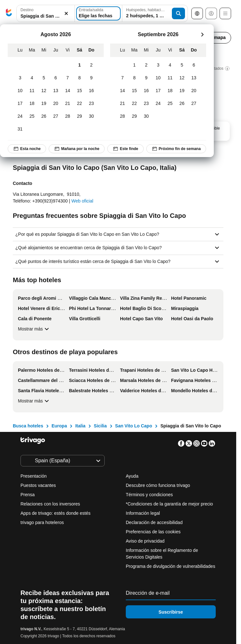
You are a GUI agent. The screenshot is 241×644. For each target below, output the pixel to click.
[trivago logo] (9, 14)
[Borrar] (66, 14)
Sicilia (100, 426)
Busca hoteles (28, 426)
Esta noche (27, 149)
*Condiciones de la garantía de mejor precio (169, 504)
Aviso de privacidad (145, 541)
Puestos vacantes (38, 485)
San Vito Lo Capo (134, 426)
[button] (46, 14)
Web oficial (82, 201)
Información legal (143, 513)
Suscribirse (171, 612)
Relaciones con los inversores (50, 504)
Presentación (34, 476)
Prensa (28, 495)
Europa (59, 426)
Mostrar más (34, 329)
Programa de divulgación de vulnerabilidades (170, 566)
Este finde (125, 149)
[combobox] (46, 13)
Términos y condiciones (149, 495)
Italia (80, 426)
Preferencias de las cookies (154, 532)
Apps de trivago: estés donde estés (56, 513)
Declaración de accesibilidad (154, 522)
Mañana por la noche (77, 149)
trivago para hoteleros (42, 522)
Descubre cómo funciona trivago (158, 485)
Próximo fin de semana (176, 149)
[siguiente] (202, 35)
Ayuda (132, 476)
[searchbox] (46, 16)
